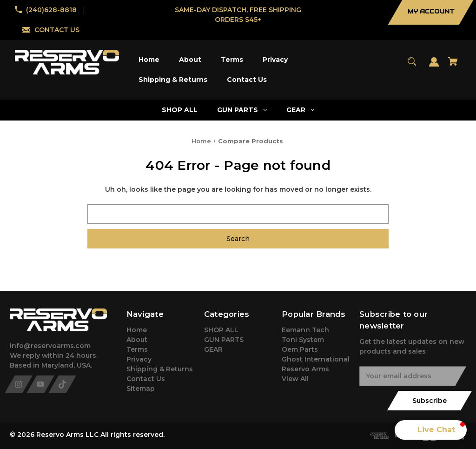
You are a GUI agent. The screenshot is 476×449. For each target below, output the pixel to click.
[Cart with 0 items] (453, 66)
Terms (137, 349)
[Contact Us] (247, 80)
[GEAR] (301, 110)
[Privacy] (275, 60)
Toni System (303, 340)
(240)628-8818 (51, 10)
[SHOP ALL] (180, 110)
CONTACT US (57, 30)
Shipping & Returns (160, 369)
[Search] (412, 66)
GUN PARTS (224, 340)
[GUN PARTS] (242, 110)
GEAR (213, 349)
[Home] (149, 60)
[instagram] (19, 384)
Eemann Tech (305, 330)
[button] (431, 430)
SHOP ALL (221, 330)
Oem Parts (300, 349)
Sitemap (141, 389)
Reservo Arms (305, 369)
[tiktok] (62, 384)
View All (295, 379)
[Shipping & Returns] (173, 80)
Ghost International (316, 359)
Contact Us (146, 379)
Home (137, 330)
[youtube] (40, 384)
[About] (190, 60)
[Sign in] (434, 66)
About (137, 340)
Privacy (139, 359)
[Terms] (232, 60)
